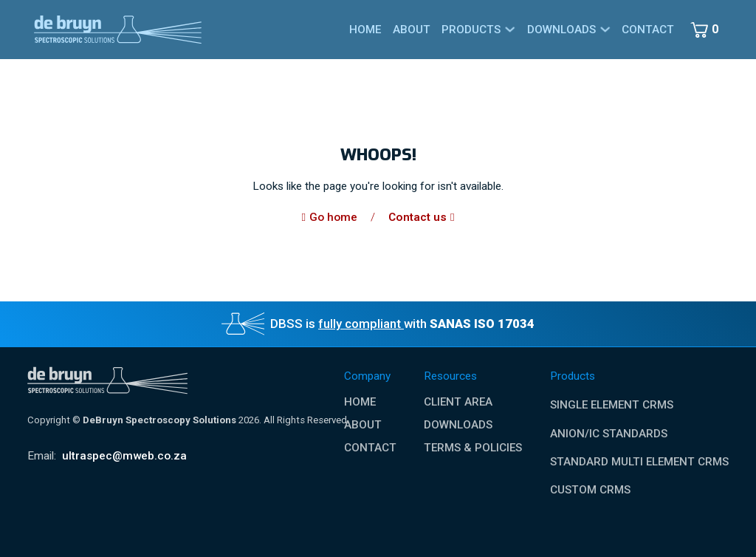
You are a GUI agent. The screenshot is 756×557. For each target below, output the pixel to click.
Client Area (458, 402)
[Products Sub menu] (510, 29)
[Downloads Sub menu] (605, 29)
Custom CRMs (590, 490)
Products (471, 30)
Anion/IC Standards (609, 434)
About (412, 30)
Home (365, 30)
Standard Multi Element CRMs (639, 462)
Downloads (561, 30)
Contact (648, 30)
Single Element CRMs (612, 405)
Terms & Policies (473, 448)
